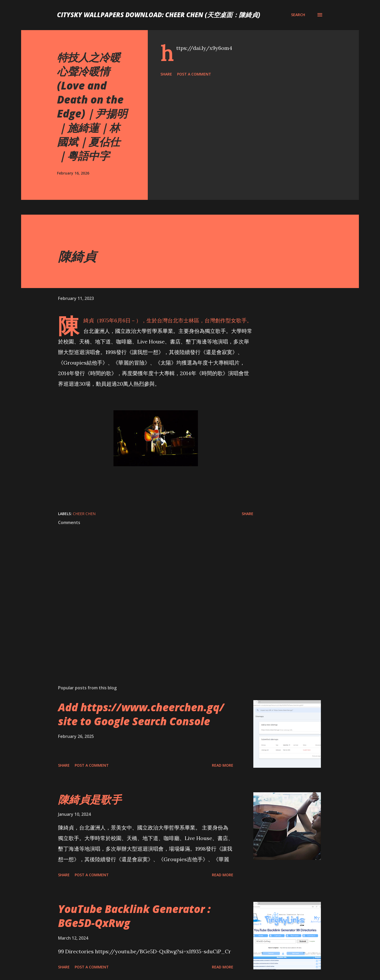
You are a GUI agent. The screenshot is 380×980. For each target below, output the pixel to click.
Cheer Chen (84, 514)
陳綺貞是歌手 (90, 799)
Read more (223, 765)
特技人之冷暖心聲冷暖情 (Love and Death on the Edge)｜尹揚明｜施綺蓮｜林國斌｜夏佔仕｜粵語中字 (92, 106)
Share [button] (166, 74)
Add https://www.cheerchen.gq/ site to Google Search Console (141, 714)
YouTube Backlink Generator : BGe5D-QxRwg (134, 916)
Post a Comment (194, 74)
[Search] (298, 15)
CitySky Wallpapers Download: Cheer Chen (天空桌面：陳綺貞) (159, 15)
